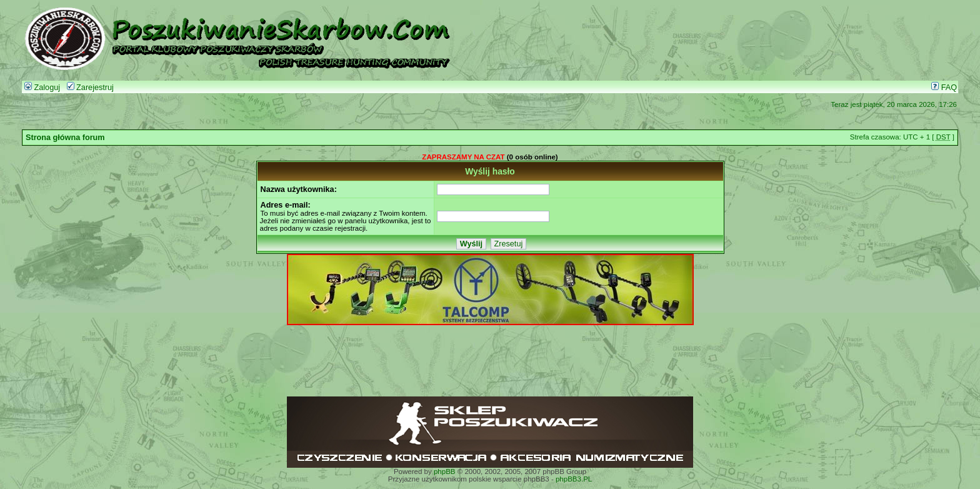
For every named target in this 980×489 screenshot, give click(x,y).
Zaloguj (42, 88)
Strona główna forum (65, 138)
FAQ (944, 88)
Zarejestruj (90, 88)
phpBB (445, 471)
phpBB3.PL (574, 479)
